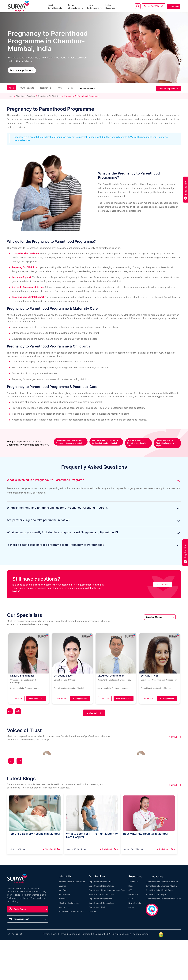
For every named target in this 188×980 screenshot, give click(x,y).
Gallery (62, 895)
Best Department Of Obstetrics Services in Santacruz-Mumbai (69, 442)
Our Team (64, 887)
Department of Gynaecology (102, 899)
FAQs (59, 88)
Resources (100, 6)
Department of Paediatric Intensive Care (107, 887)
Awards (63, 882)
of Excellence (64, 6)
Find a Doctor (20, 906)
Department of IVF (97, 904)
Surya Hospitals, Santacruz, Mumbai (162, 878)
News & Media (135, 899)
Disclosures (133, 891)
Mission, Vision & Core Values (72, 878)
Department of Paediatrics (101, 878)
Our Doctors (65, 891)
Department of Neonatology (101, 882)
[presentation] (10, 709)
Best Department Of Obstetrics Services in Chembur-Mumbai (105, 442)
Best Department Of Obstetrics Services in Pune (136, 443)
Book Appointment (36, 698)
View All (94, 710)
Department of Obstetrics (100, 895)
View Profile (18, 698)
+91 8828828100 (155, 6)
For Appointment (22, 916)
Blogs (70, 88)
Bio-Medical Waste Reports (71, 908)
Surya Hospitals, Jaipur (156, 891)
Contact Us (174, 6)
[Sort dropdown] (92, 88)
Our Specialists (27, 88)
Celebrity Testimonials (69, 899)
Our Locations (82, 6)
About (12, 88)
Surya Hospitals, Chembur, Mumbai (161, 882)
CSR (130, 887)
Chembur (20, 96)
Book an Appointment (22, 70)
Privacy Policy (50, 931)
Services (31, 96)
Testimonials (45, 88)
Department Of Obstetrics (49, 96)
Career (131, 904)
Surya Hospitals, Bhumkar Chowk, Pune (163, 895)
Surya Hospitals (44, 6)
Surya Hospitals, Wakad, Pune (159, 887)
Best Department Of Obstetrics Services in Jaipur (165, 443)
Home (11, 96)
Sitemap (86, 931)
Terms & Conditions (70, 931)
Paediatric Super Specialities (102, 891)
